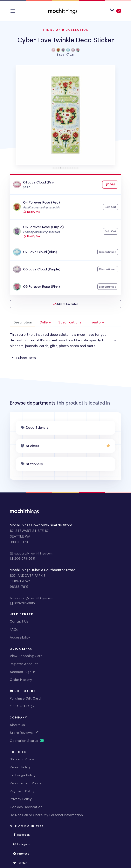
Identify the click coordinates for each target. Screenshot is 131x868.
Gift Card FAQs (22, 706)
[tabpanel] (66, 346)
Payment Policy (22, 791)
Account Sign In (22, 672)
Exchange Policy (23, 775)
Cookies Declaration (26, 807)
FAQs (14, 629)
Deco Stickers (37, 428)
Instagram (23, 844)
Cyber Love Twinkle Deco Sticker (65, 40)
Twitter (22, 863)
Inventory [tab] (96, 322)
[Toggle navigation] (13, 11)
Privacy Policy (21, 799)
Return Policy (20, 767)
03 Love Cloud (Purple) (42, 269)
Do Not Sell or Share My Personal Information (46, 815)
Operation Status (27, 741)
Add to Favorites (65, 304)
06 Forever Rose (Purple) (43, 227)
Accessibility (20, 637)
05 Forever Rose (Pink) (41, 287)
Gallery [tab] (45, 322)
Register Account (24, 664)
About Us (17, 725)
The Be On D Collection (65, 30)
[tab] (53, 168)
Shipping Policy (22, 759)
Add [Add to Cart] (112, 184)
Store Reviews (24, 733)
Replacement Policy (25, 783)
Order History (21, 680)
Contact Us (19, 621)
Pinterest (23, 853)
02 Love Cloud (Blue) (40, 252)
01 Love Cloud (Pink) (39, 182)
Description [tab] (23, 322)
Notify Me (32, 212)
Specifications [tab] (70, 322)
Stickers (32, 446)
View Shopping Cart (26, 656)
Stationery (34, 464)
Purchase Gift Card (25, 698)
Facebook (23, 834)
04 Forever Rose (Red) (41, 202)
